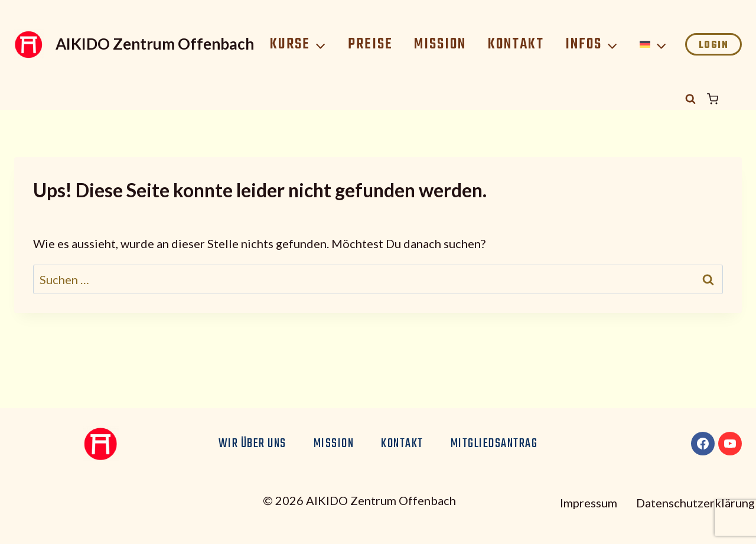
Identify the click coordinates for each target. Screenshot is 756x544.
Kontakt (516, 44)
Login (714, 45)
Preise (370, 44)
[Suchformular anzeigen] (690, 99)
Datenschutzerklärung (695, 503)
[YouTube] (730, 444)
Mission (440, 44)
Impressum (589, 503)
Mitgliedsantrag (494, 444)
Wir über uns (252, 444)
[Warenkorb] (724, 99)
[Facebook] (703, 444)
